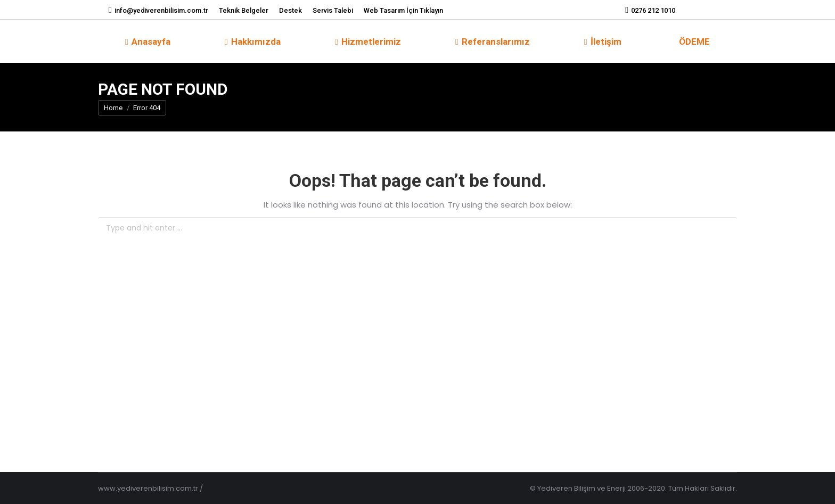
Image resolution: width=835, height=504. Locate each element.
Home (113, 108)
